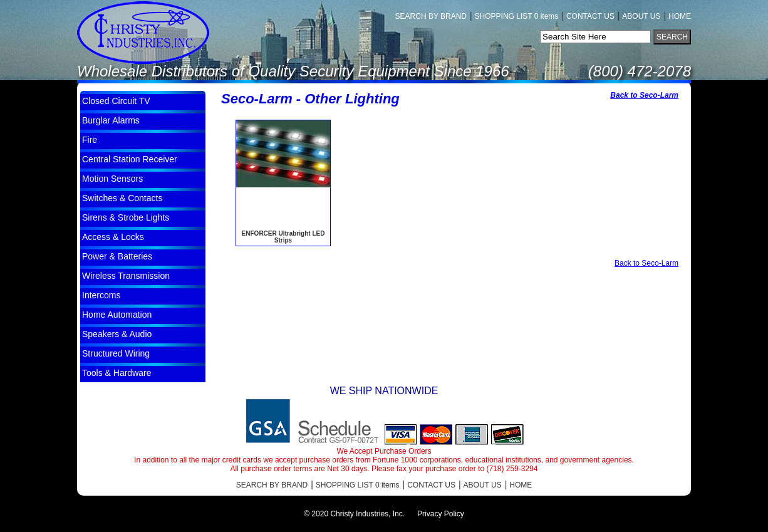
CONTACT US (590, 16)
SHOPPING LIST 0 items (517, 16)
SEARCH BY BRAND (431, 16)
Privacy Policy (441, 514)
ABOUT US (641, 16)
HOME (680, 16)
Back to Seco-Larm (644, 95)
